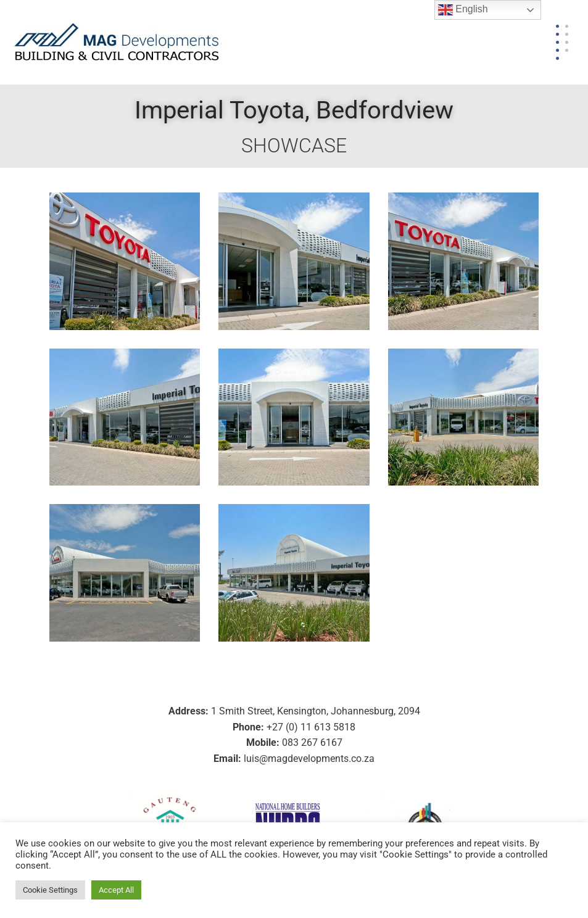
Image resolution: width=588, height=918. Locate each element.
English (463, 10)
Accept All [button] (116, 890)
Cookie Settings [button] (50, 890)
